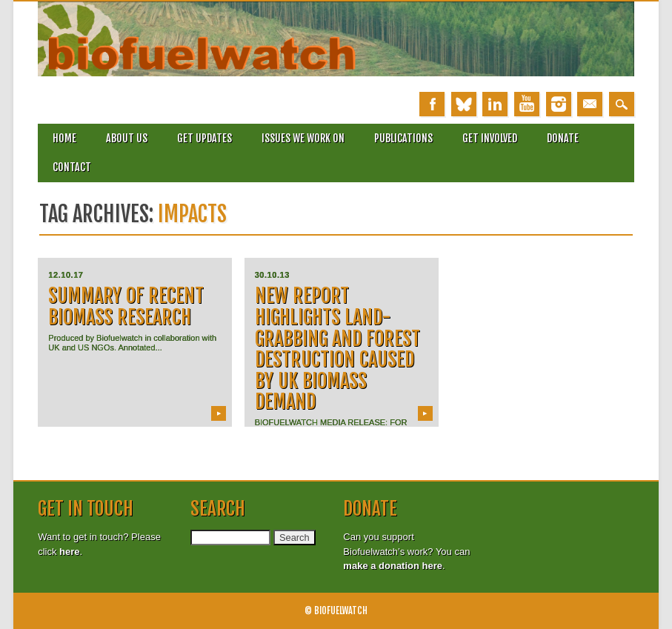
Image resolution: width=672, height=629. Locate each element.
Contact (72, 167)
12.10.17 (66, 275)
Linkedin (495, 104)
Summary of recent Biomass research (126, 306)
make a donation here (393, 566)
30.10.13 (272, 275)
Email (590, 104)
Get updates (204, 138)
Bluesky (464, 104)
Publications (403, 138)
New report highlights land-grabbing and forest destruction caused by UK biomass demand (337, 349)
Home (64, 138)
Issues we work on (303, 138)
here (69, 552)
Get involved (490, 138)
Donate (563, 138)
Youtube (527, 104)
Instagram (559, 104)
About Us (127, 138)
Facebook (432, 104)
